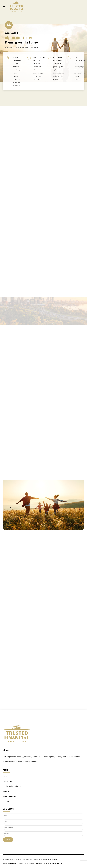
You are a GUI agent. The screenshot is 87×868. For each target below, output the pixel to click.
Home (5, 776)
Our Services (7, 781)
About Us (6, 791)
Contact (6, 801)
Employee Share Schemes (12, 786)
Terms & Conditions (10, 796)
